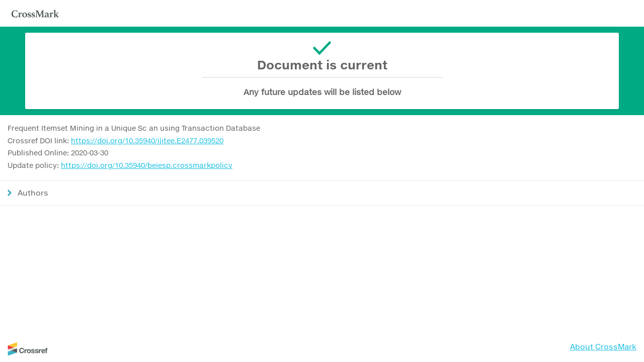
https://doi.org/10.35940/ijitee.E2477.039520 (147, 141)
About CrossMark (603, 346)
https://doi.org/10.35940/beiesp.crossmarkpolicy (147, 165)
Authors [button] (33, 193)
